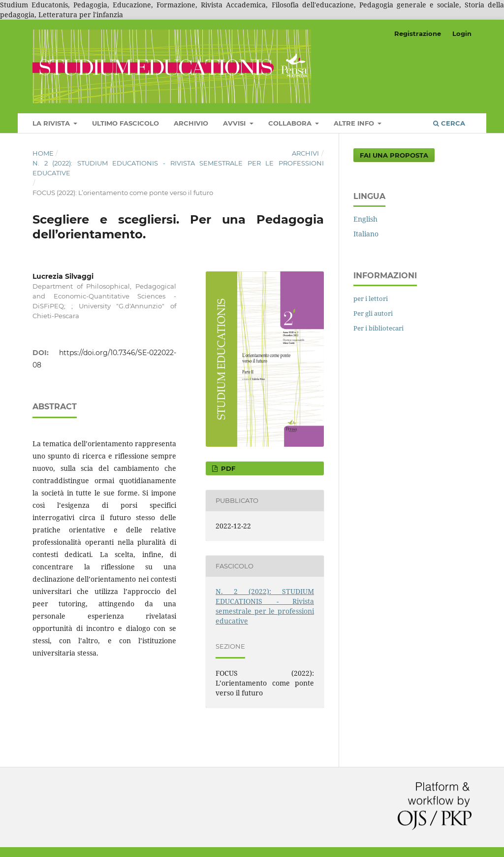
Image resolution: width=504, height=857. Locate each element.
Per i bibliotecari (378, 328)
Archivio (191, 123)
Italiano (366, 234)
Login (462, 33)
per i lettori (371, 298)
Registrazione (418, 33)
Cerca (449, 123)
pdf (227, 468)
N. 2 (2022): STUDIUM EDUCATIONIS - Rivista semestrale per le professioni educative (178, 168)
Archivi (305, 153)
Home (43, 153)
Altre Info (355, 123)
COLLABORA (291, 123)
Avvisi (235, 123)
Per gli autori (373, 313)
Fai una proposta (394, 155)
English (365, 219)
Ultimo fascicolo (126, 123)
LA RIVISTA (52, 123)
